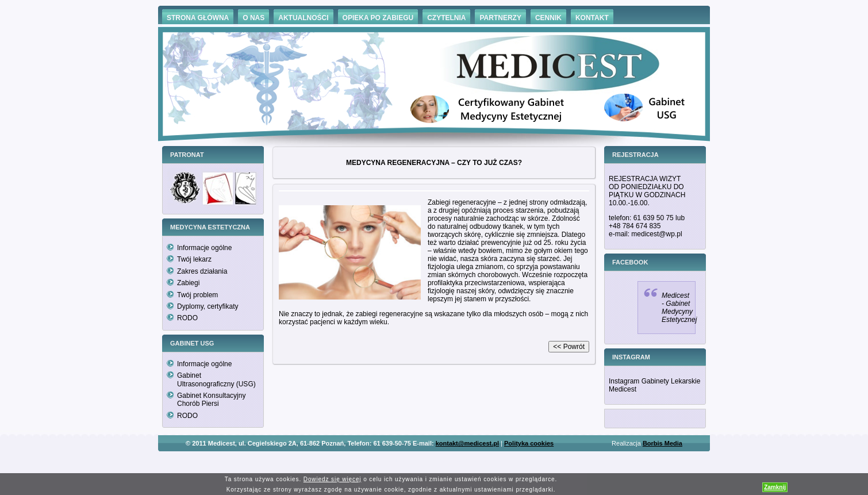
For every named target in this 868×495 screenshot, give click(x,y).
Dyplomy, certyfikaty (208, 306)
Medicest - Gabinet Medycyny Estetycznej (679, 308)
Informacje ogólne (204, 248)
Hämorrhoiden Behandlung (450, 460)
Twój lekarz (194, 259)
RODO (187, 318)
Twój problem (197, 295)
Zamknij (775, 487)
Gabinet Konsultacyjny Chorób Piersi (211, 400)
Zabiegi (188, 283)
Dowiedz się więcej (333, 479)
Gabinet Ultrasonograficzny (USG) (216, 379)
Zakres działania (202, 271)
